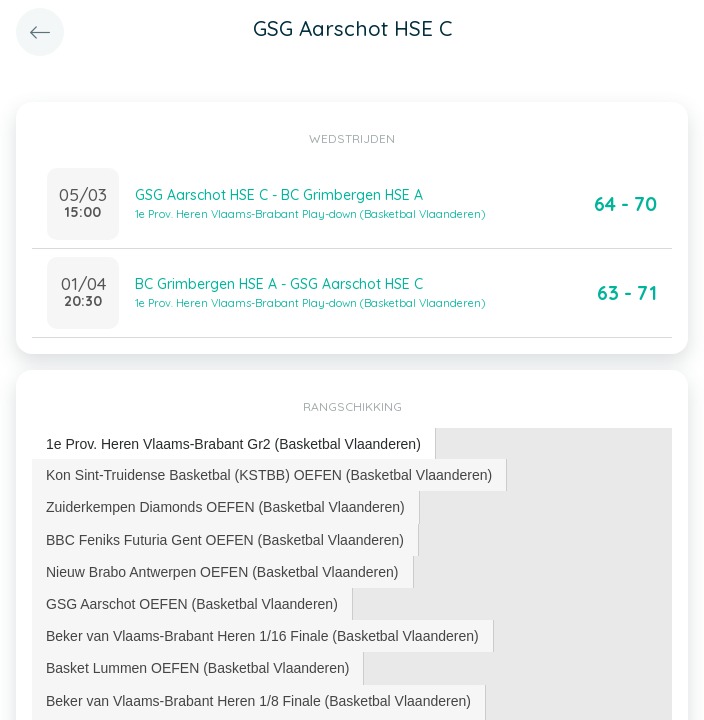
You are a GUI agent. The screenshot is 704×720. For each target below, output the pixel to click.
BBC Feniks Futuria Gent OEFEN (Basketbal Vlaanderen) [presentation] (225, 540)
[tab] (234, 444)
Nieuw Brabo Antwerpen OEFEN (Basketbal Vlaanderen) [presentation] (222, 572)
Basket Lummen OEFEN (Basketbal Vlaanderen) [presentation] (197, 668)
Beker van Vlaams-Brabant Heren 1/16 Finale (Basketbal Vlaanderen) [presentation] (262, 636)
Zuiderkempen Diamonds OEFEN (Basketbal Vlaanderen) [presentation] (225, 507)
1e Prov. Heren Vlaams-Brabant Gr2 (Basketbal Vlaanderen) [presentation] (233, 444)
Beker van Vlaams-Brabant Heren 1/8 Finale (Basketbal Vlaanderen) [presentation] (258, 701)
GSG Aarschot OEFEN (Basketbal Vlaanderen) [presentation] (192, 604)
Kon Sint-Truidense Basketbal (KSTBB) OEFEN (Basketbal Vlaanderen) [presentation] (269, 475)
